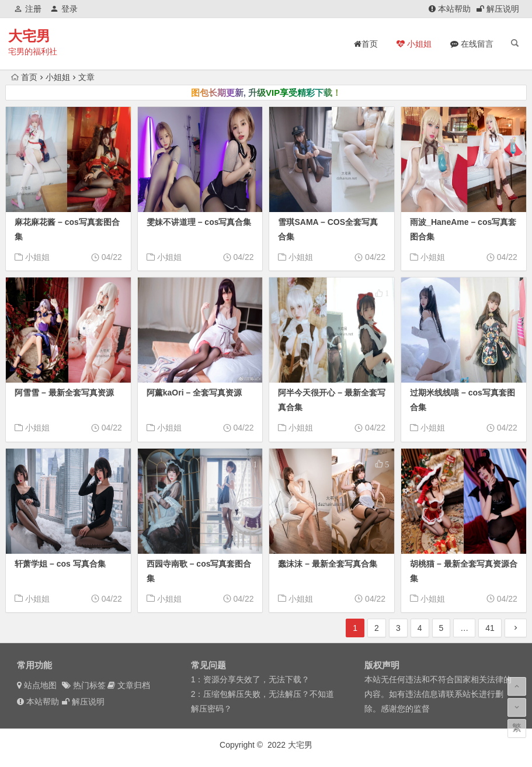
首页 (24, 77)
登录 (64, 9)
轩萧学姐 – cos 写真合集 (60, 564)
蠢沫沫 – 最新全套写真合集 (328, 564)
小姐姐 (58, 77)
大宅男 (29, 36)
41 (490, 628)
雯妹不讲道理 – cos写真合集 (199, 222)
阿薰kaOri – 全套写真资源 (194, 393)
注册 (28, 9)
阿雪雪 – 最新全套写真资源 (64, 393)
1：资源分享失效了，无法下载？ (251, 679)
